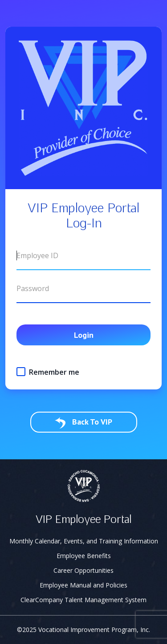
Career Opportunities (83, 570)
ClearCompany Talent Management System (83, 600)
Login (84, 335)
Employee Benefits (84, 556)
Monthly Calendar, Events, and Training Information (84, 541)
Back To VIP (83, 423)
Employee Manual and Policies (83, 585)
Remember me (54, 372)
